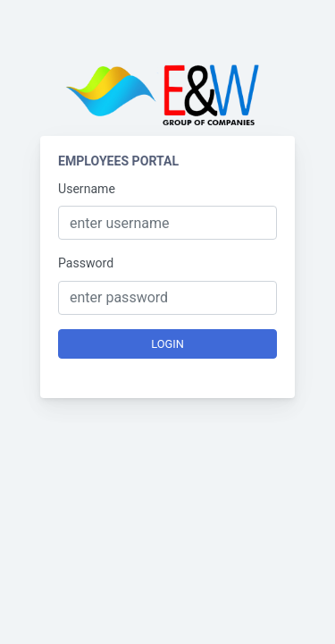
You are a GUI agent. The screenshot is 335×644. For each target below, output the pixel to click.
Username (87, 189)
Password (86, 263)
